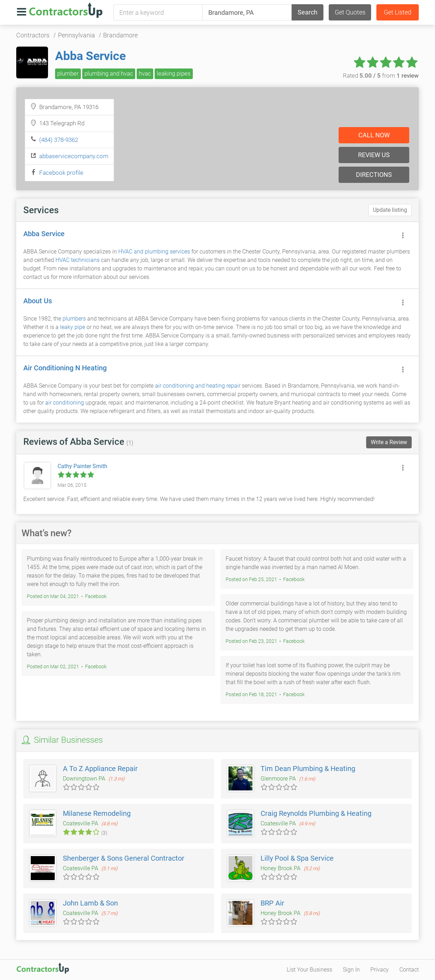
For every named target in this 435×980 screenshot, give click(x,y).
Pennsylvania (76, 35)
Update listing (390, 210)
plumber (68, 73)
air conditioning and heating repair (198, 386)
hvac (145, 73)
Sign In (351, 970)
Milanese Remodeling (97, 813)
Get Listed (398, 12)
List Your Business (309, 970)
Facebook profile (61, 173)
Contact (409, 970)
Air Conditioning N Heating (65, 368)
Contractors (33, 35)
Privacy (380, 970)
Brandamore (120, 35)
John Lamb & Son (90, 903)
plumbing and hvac (109, 73)
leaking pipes (174, 73)
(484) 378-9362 (59, 140)
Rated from (381, 76)
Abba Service (90, 56)
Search (308, 12)
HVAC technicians (78, 260)
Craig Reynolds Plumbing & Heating (316, 813)
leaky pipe (73, 327)
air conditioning (65, 403)
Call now (374, 135)
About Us (38, 301)
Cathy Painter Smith (82, 466)
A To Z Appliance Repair (100, 769)
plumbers (74, 319)
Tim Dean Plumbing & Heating (308, 769)
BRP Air (272, 903)
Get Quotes (350, 12)
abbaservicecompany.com (74, 156)
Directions (374, 175)
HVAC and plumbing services (154, 252)
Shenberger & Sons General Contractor (124, 858)
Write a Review (389, 442)
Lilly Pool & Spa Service (297, 858)
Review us (374, 155)
